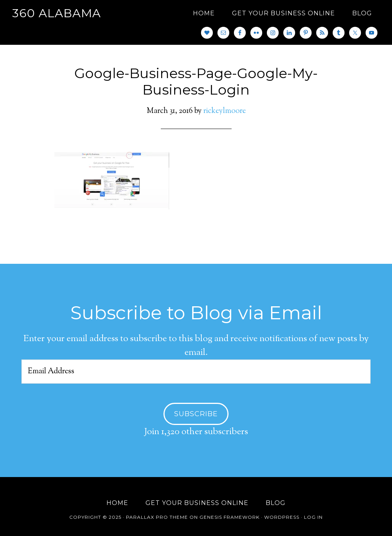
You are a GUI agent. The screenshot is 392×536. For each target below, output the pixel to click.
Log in (313, 517)
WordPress (282, 517)
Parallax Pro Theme (157, 517)
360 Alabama (57, 13)
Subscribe (196, 414)
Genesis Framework (229, 517)
